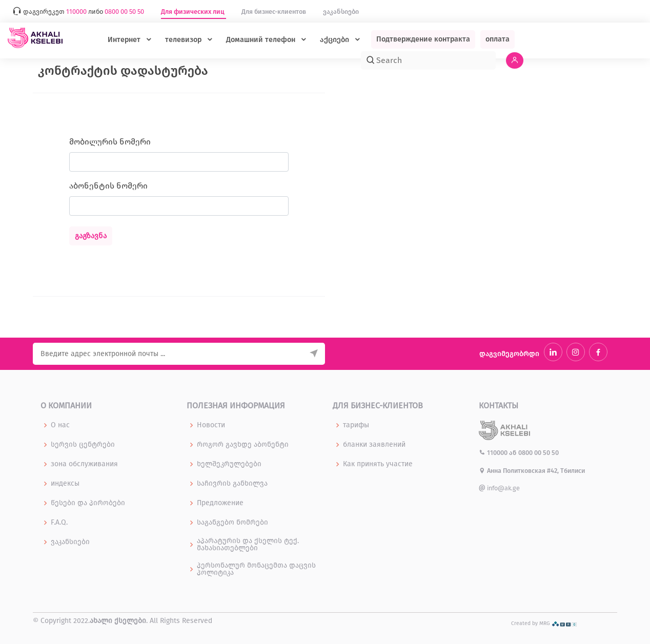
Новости (211, 425)
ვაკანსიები (341, 12)
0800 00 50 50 (539, 453)
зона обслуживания (84, 464)
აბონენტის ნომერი (108, 186)
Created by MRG (544, 623)
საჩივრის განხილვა (232, 484)
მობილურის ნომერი (110, 142)
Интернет (125, 40)
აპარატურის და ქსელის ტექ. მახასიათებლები (248, 545)
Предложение (220, 503)
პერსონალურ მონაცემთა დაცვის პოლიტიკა (256, 569)
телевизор (184, 40)
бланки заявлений (374, 445)
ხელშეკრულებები (229, 464)
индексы (65, 484)
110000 (494, 453)
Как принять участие (378, 464)
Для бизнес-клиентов (275, 12)
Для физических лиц (194, 12)
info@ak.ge (499, 488)
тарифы (356, 425)
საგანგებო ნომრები (232, 523)
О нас (60, 425)
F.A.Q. (59, 523)
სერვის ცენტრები (83, 445)
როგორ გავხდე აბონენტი (243, 445)
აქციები (336, 40)
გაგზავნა (91, 236)
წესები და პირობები (88, 503)
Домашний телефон (262, 40)
